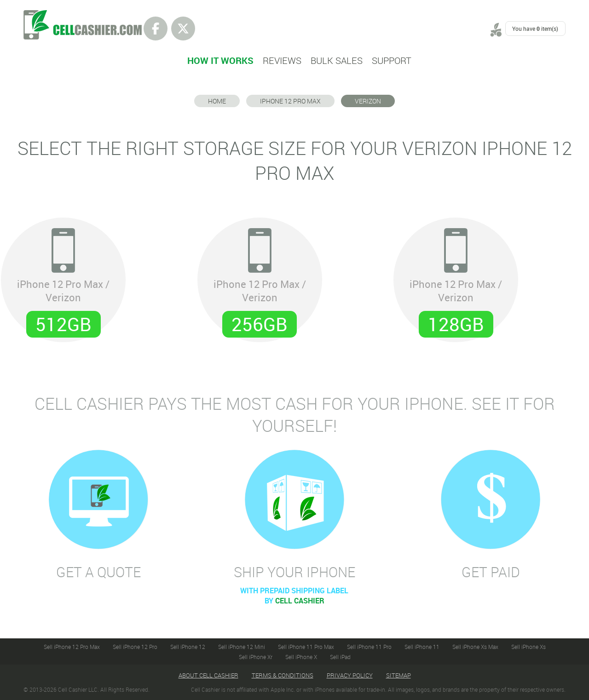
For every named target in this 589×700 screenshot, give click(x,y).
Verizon (368, 101)
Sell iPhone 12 (188, 647)
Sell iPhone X (301, 657)
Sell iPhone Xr (256, 657)
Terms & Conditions (283, 675)
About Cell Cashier (208, 675)
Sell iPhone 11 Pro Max (306, 647)
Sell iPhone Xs (528, 647)
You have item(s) (535, 29)
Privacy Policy (350, 675)
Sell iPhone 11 (422, 647)
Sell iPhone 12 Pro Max (72, 647)
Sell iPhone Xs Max (475, 647)
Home (217, 101)
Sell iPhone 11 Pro (369, 647)
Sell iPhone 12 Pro (135, 647)
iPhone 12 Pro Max (290, 101)
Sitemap (398, 675)
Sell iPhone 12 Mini (242, 647)
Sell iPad (340, 657)
